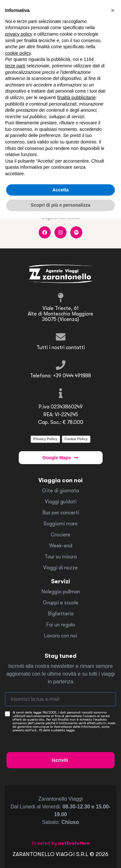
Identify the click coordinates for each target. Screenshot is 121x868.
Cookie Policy (76, 439)
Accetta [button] (60, 190)
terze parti (15, 66)
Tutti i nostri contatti (61, 348)
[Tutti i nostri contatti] (61, 337)
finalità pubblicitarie (76, 97)
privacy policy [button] (19, 34)
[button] (113, 10)
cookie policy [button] (18, 53)
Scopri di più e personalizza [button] (60, 205)
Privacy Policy (45, 439)
